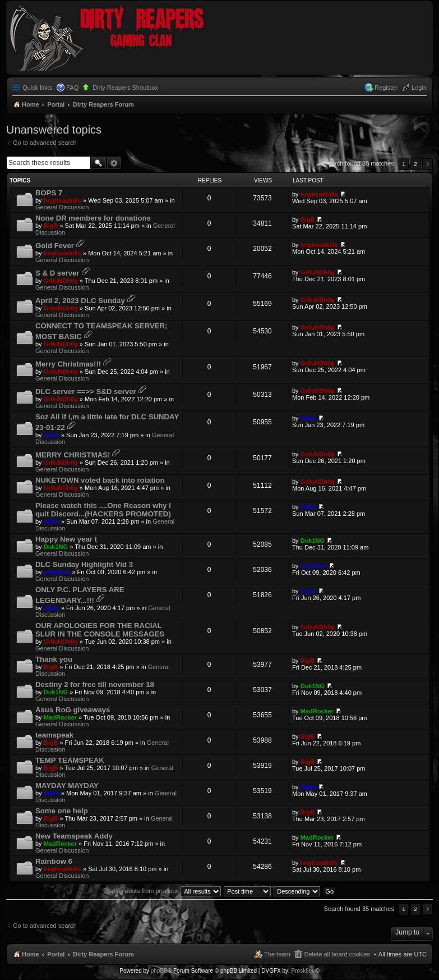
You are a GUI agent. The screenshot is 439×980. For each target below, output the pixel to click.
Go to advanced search (45, 143)
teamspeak (54, 735)
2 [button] (415, 164)
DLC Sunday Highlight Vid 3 (84, 564)
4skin (52, 435)
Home (31, 954)
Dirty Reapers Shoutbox (125, 88)
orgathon (57, 572)
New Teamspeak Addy (74, 836)
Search (98, 163)
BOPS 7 (49, 193)
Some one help (62, 811)
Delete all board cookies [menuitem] (337, 954)
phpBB (159, 971)
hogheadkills (63, 200)
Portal (56, 104)
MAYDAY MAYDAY (67, 786)
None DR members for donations (93, 218)
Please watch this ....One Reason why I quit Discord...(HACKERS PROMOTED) (103, 510)
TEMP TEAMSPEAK (70, 760)
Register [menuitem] (386, 88)
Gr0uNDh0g (61, 281)
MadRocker (60, 717)
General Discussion (62, 207)
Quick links (37, 88)
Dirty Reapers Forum (103, 954)
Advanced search (114, 163)
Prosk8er (303, 971)
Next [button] (428, 164)
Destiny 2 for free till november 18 (95, 684)
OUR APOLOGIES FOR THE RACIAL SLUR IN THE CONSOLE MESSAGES (100, 630)
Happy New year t (66, 539)
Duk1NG (56, 547)
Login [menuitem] (419, 88)
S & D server (57, 273)
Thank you (54, 659)
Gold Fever (55, 246)
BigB (51, 226)
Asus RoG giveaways (73, 710)
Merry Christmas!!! (68, 364)
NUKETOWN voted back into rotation (100, 480)
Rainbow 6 (54, 861)
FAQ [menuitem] (72, 88)
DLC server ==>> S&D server (86, 391)
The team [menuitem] (277, 954)
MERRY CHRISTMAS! (73, 455)
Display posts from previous (162, 891)
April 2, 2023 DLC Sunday (80, 301)
